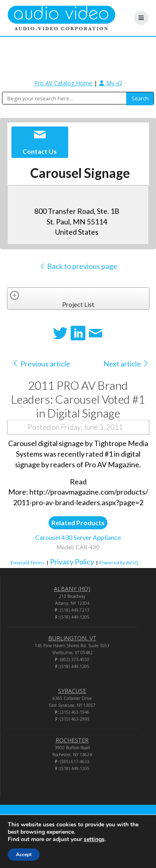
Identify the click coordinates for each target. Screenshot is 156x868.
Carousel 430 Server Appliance (78, 537)
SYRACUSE (72, 691)
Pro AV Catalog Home (64, 83)
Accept (24, 855)
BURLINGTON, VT (72, 638)
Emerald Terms (28, 563)
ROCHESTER (72, 740)
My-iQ (110, 83)
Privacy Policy (72, 562)
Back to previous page (78, 266)
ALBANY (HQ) (72, 589)
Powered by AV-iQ (119, 563)
